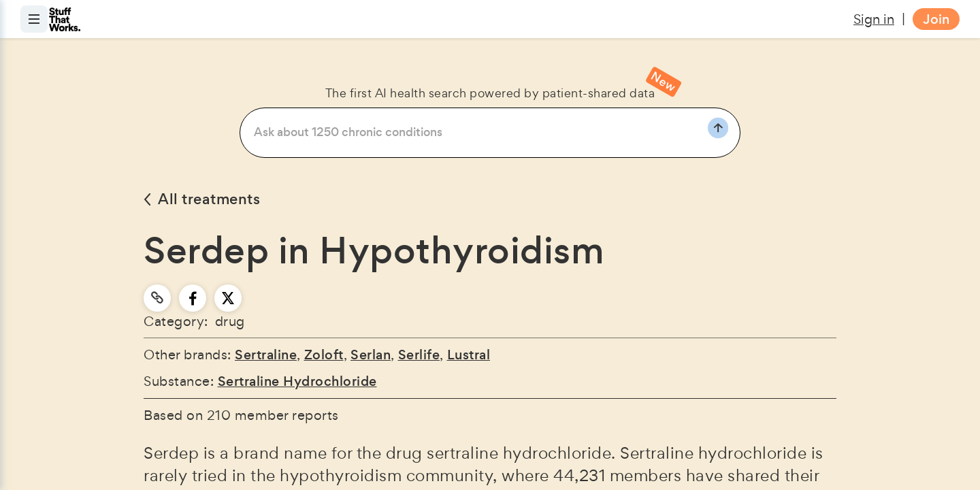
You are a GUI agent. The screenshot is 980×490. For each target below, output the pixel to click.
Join (936, 19)
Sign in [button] (874, 19)
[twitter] (228, 298)
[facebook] (193, 298)
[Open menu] (34, 19)
